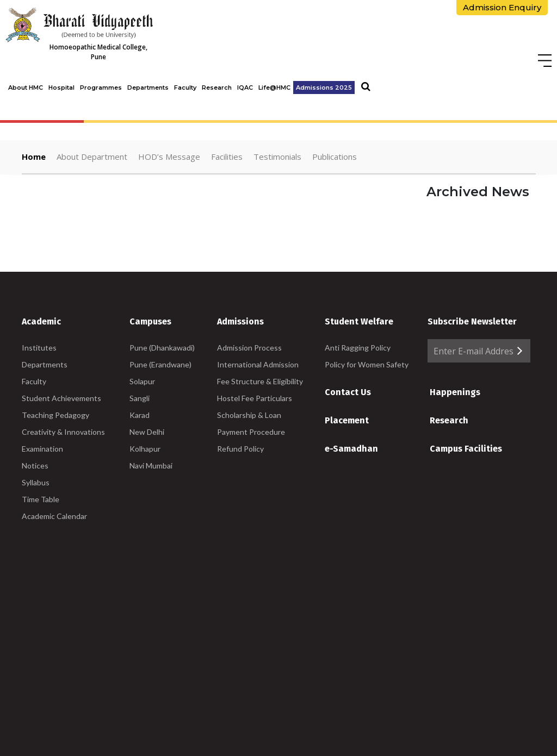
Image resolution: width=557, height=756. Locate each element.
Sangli (140, 398)
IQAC (245, 88)
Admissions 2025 (324, 88)
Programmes (101, 88)
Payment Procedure (251, 432)
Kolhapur (145, 449)
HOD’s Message (169, 157)
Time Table (41, 499)
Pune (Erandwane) (160, 364)
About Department (92, 157)
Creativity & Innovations (63, 432)
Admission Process (249, 348)
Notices (35, 466)
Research (217, 88)
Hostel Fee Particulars (255, 398)
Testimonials (277, 157)
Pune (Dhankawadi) (162, 348)
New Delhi (147, 432)
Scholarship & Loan (249, 415)
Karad (140, 415)
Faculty (185, 88)
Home (34, 157)
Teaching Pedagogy (55, 415)
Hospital (61, 88)
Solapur (142, 381)
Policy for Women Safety (367, 364)
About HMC (26, 88)
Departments (148, 88)
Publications (335, 157)
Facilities (227, 157)
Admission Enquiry (502, 7)
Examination (42, 449)
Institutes (39, 348)
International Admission (258, 364)
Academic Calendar (54, 516)
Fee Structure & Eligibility (260, 381)
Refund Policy (240, 449)
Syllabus (36, 482)
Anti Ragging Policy (358, 348)
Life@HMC (274, 88)
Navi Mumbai (151, 466)
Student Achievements (61, 398)
